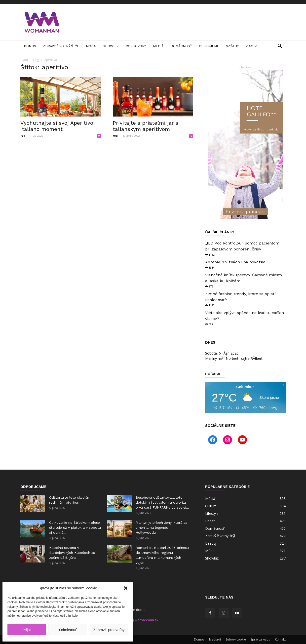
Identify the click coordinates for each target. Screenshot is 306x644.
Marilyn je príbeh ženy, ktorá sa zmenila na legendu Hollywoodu (161, 527)
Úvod (24, 60)
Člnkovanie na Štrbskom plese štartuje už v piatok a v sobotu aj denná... (75, 527)
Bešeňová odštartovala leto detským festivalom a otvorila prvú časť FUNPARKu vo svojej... (162, 502)
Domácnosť (181, 46)
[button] (126, 588)
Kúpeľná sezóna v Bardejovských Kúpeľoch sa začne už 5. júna (72, 553)
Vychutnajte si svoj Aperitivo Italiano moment (57, 126)
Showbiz (111, 46)
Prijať (27, 630)
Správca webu (260, 639)
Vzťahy (232, 46)
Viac (251, 46)
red (23, 136)
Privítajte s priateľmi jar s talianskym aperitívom (146, 126)
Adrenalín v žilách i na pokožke (235, 262)
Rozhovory (136, 46)
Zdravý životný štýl (61, 46)
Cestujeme (209, 46)
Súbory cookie (236, 639)
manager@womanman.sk (138, 620)
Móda (91, 46)
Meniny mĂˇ (222, 358)
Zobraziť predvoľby (109, 630)
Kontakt (280, 639)
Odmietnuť (68, 630)
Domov (30, 46)
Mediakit (215, 639)
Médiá (158, 46)
